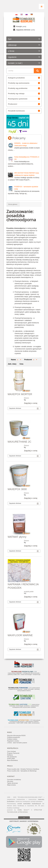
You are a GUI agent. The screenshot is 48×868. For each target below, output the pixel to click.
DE (32, 14)
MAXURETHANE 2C (19, 442)
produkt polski (29, 592)
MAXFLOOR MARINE (20, 635)
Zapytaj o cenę (31, 403)
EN (22, 14)
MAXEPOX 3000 (17, 489)
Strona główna (13, 204)
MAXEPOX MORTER (20, 394)
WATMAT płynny (17, 537)
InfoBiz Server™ (23, 810)
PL (16, 14)
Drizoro (27, 398)
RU (26, 14)
